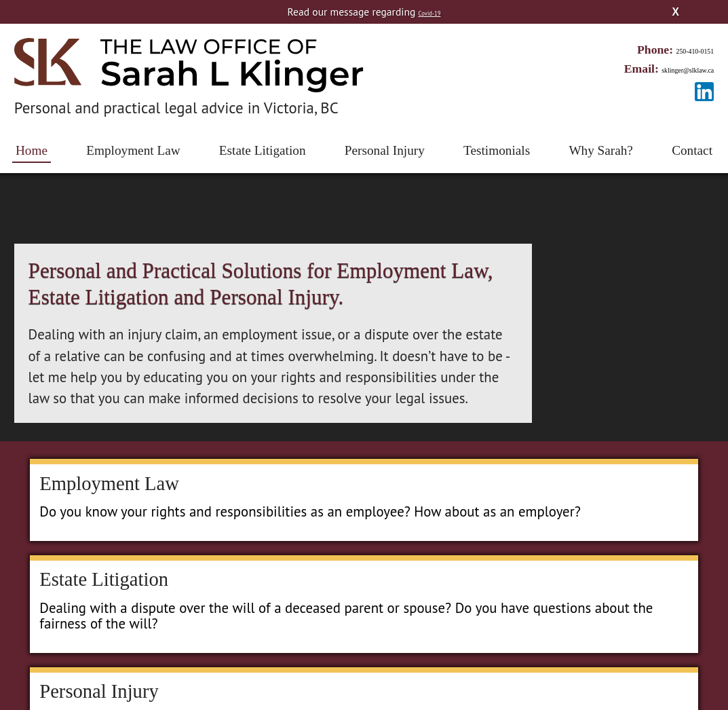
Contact (692, 150)
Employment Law (133, 150)
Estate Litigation (263, 150)
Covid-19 (429, 12)
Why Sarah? (601, 150)
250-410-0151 (680, 50)
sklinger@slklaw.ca (667, 69)
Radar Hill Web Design (417, 677)
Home (32, 150)
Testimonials (497, 150)
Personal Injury (385, 150)
